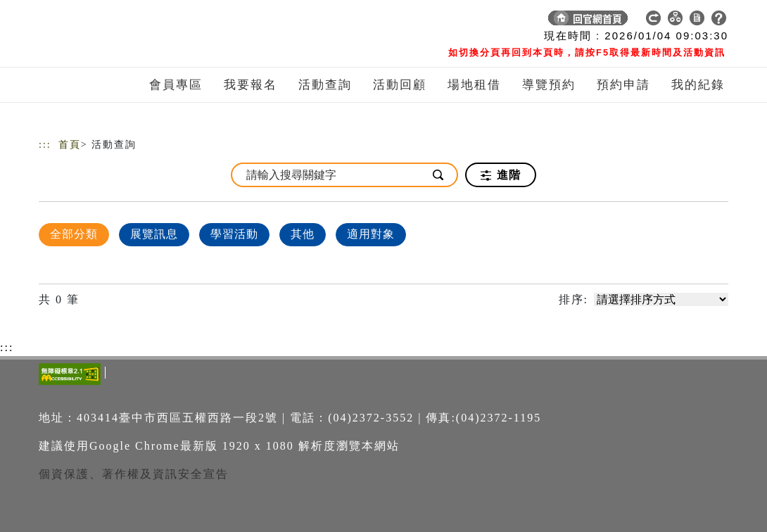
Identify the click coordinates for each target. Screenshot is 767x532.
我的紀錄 (698, 85)
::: (45, 145)
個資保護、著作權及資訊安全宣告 (134, 474)
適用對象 (371, 234)
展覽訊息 (154, 234)
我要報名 (251, 85)
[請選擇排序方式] (661, 299)
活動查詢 (325, 85)
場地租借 (474, 85)
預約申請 (623, 85)
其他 (303, 234)
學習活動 (234, 234)
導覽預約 (549, 85)
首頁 (70, 145)
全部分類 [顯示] (74, 234)
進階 (501, 175)
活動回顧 (400, 85)
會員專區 (176, 85)
